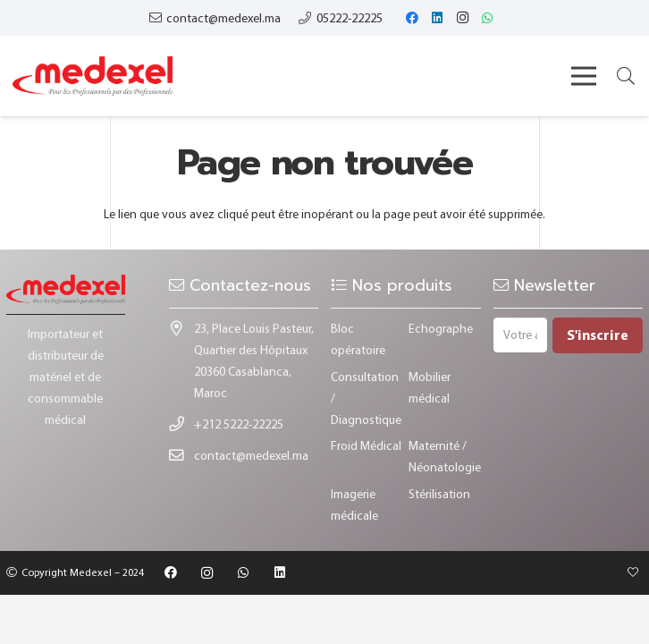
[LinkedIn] (437, 18)
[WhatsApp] (487, 18)
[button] (626, 76)
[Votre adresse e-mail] (521, 335)
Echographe (441, 328)
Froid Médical (366, 445)
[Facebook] (412, 18)
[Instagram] (462, 18)
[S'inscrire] (598, 335)
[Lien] (93, 76)
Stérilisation (439, 494)
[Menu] (584, 76)
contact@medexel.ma (251, 455)
